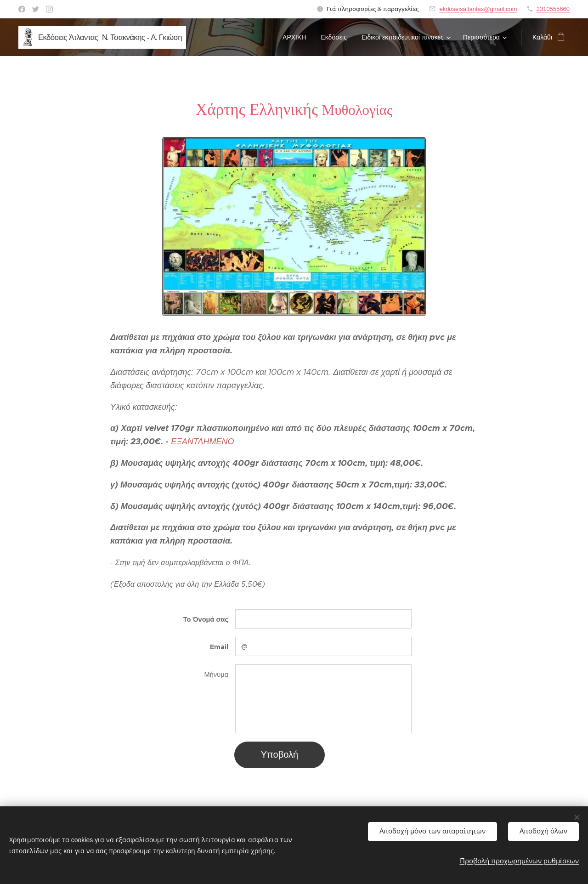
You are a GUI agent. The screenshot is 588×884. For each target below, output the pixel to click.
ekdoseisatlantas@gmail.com (478, 9)
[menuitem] (297, 37)
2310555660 (553, 9)
